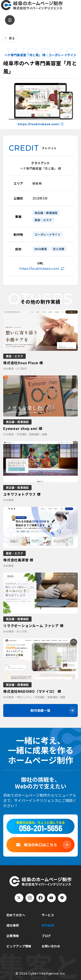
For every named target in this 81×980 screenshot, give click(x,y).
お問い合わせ (51, 946)
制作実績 (48, 925)
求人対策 (59, 249)
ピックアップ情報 (19, 946)
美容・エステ (43, 220)
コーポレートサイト (48, 234)
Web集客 (41, 249)
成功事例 (13, 925)
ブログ (46, 936)
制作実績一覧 (40, 710)
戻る (12, 38)
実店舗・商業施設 (46, 213)
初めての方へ (16, 915)
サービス (48, 915)
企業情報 (13, 936)
